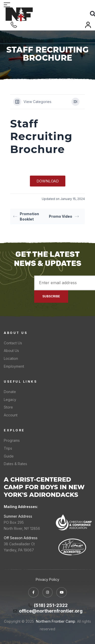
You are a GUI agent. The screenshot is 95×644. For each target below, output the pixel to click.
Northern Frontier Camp (55, 621)
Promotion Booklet (26, 216)
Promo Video (64, 216)
